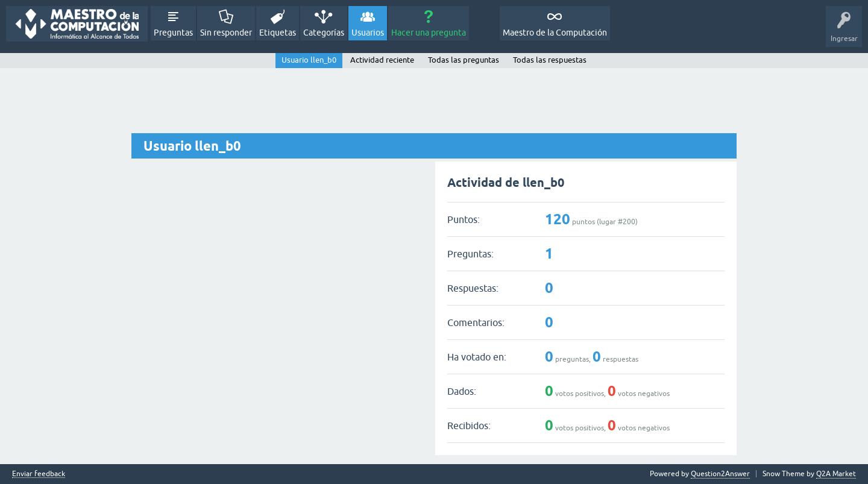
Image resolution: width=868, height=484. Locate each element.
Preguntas (173, 33)
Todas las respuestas (550, 60)
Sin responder (226, 33)
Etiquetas (278, 33)
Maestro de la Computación (555, 33)
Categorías (324, 33)
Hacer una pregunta (429, 33)
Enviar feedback (39, 474)
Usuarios (368, 33)
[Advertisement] (434, 101)
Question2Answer (720, 474)
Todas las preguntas (464, 60)
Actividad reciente (382, 60)
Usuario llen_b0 (309, 60)
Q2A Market (836, 474)
